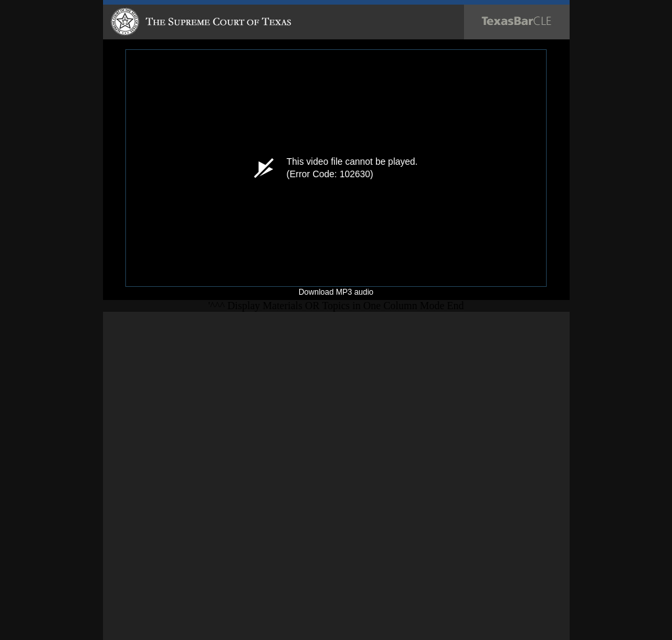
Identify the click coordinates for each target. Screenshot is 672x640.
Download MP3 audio (336, 292)
